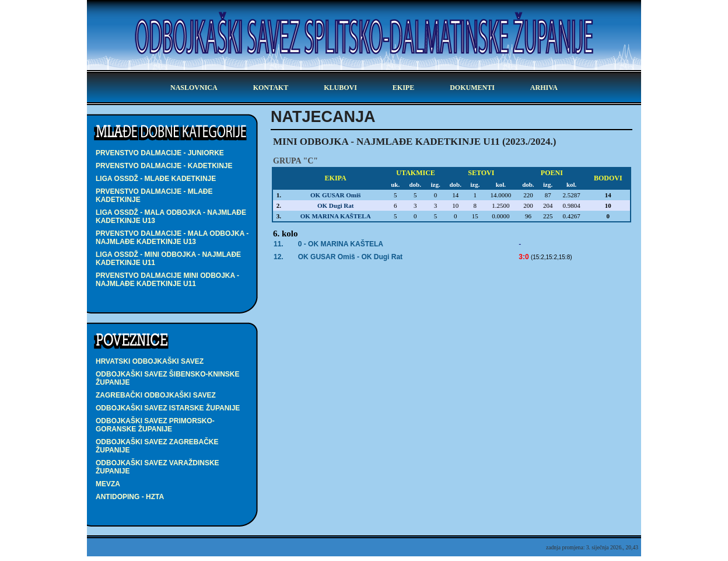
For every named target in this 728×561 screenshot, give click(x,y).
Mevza (108, 484)
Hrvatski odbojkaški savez (150, 361)
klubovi (340, 88)
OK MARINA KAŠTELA (336, 216)
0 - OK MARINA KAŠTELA (341, 244)
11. (279, 244)
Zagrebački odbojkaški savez (156, 395)
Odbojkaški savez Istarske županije (168, 408)
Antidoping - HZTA (130, 497)
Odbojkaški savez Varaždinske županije (157, 467)
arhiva (544, 88)
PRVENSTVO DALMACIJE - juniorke (160, 153)
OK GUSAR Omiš (335, 195)
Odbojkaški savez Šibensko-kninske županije (167, 378)
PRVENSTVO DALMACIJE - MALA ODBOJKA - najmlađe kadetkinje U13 (172, 238)
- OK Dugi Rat (350, 257)
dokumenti (472, 88)
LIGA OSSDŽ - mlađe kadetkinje (156, 179)
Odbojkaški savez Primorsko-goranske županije (155, 425)
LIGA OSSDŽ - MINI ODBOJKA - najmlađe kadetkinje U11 (168, 259)
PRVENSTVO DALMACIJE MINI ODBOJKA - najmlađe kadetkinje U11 (167, 280)
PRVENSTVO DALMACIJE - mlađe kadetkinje (154, 196)
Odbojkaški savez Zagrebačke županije (157, 446)
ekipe (403, 88)
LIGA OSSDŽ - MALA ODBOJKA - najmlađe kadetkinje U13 (171, 217)
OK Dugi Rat (335, 205)
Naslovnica (194, 88)
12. (279, 257)
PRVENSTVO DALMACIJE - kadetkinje (164, 166)
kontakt (271, 88)
